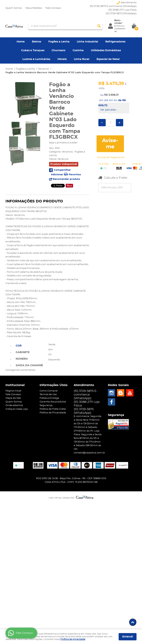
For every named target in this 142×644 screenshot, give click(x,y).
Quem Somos (14, 8)
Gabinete (23, 352)
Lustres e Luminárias (36, 59)
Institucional (15, 385)
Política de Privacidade (53, 413)
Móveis (62, 59)
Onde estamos (14, 405)
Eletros (37, 42)
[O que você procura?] (99, 26)
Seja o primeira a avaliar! (63, 143)
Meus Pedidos (34, 8)
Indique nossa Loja (17, 409)
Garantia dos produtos (53, 402)
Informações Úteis (54, 385)
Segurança (46, 405)
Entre (118, 26)
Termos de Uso (48, 395)
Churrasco (58, 50)
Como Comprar (49, 391)
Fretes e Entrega (49, 398)
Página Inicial (13, 391)
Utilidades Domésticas (106, 50)
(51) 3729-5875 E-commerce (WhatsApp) (113, 6)
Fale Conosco (53, 8)
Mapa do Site (13, 398)
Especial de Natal (108, 59)
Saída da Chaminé (29, 365)
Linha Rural (82, 59)
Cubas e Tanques (33, 50)
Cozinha (78, 50)
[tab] (29, 345)
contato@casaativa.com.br (89, 453)
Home (21, 42)
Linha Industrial (87, 42)
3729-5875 (121, 14)
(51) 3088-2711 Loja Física (122, 10)
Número (22, 359)
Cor (19, 346)
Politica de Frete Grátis (53, 409)
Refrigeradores (115, 42)
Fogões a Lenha (59, 42)
